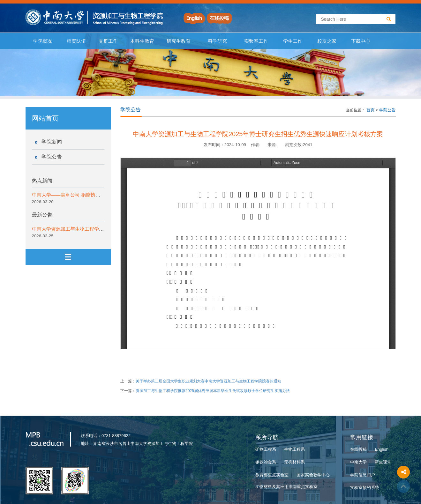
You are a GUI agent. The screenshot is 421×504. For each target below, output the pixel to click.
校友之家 (327, 41)
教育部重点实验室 (272, 475)
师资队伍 (76, 41)
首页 (371, 110)
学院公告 (52, 157)
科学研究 (218, 41)
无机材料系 (294, 462)
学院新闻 (52, 142)
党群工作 (108, 41)
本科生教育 (141, 41)
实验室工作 (256, 41)
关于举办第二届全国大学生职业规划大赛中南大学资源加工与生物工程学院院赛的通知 (208, 381)
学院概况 (43, 41)
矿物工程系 (266, 449)
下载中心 (361, 41)
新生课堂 (383, 462)
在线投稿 (358, 449)
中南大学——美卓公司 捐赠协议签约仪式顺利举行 (85, 195)
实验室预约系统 (365, 488)
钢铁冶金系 (266, 462)
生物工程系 (294, 449)
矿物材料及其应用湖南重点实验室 (286, 487)
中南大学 (358, 462)
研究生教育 (179, 41)
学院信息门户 (363, 475)
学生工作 (293, 41)
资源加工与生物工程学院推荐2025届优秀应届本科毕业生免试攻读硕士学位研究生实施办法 (213, 391)
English (382, 449)
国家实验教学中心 (313, 475)
